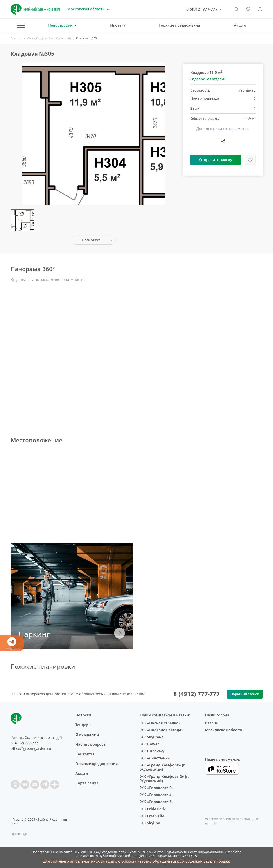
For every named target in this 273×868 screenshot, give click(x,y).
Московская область (224, 730)
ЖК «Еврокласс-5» (157, 802)
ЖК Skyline (150, 823)
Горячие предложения (180, 25)
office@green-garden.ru (31, 748)
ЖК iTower (150, 744)
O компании (87, 734)
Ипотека (118, 25)
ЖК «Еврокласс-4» (157, 795)
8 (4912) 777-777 (202, 9)
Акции (240, 25)
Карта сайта (87, 783)
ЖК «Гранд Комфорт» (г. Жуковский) (163, 767)
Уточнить (247, 90)
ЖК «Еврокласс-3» (157, 788)
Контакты (85, 754)
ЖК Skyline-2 (152, 737)
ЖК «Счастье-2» (155, 758)
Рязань (212, 723)
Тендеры (83, 725)
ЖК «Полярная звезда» (162, 730)
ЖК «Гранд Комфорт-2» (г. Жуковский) (165, 779)
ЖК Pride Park (153, 809)
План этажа (91, 240)
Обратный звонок (245, 694)
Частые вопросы (91, 744)
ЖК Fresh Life (152, 816)
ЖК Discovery (152, 751)
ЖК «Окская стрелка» (160, 723)
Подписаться (12, 644)
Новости (83, 715)
